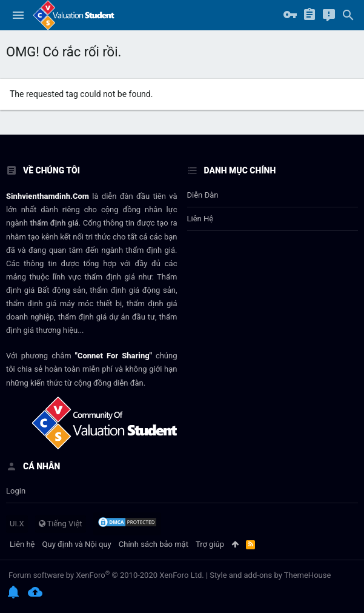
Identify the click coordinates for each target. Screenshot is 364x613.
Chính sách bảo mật (154, 544)
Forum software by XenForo (106, 575)
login (16, 491)
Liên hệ (200, 219)
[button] (18, 15)
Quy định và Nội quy (77, 544)
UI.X (17, 524)
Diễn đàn (203, 195)
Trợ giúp (210, 544)
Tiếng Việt (61, 524)
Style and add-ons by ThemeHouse (270, 575)
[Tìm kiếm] (348, 15)
